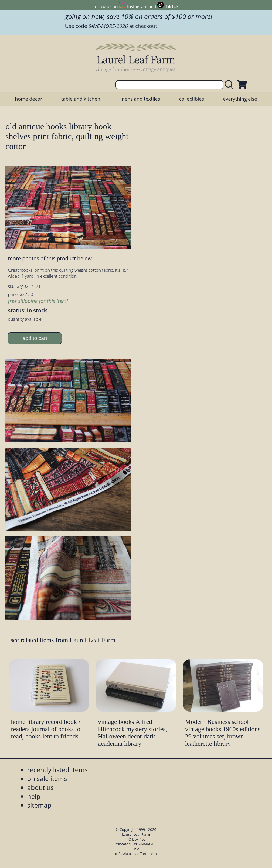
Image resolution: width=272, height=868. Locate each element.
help (34, 796)
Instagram (137, 6)
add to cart (35, 338)
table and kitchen (81, 99)
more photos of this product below (50, 258)
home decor (28, 99)
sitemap (39, 805)
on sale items (47, 778)
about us (40, 787)
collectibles (192, 99)
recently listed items (57, 770)
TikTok (172, 6)
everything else (240, 99)
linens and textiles (140, 99)
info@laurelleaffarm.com (136, 854)
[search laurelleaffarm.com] (230, 85)
